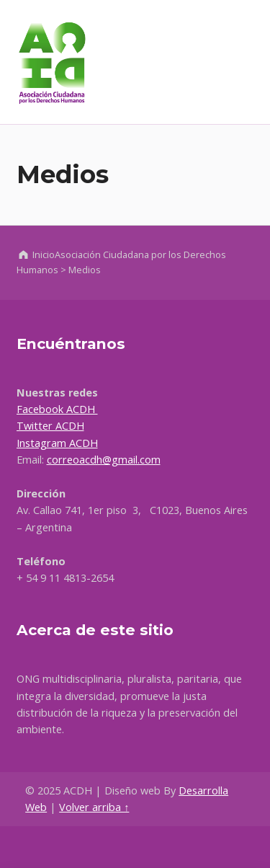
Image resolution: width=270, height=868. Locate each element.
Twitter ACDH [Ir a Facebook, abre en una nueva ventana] (50, 426)
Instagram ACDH (57, 443)
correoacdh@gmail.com (104, 460)
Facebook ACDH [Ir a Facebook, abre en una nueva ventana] (57, 409)
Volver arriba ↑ (94, 807)
